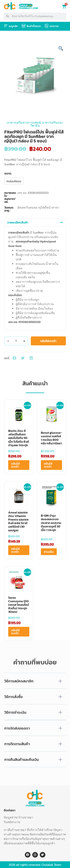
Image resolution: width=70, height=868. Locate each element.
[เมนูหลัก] (6, 26)
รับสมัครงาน (12, 822)
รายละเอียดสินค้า (18, 222)
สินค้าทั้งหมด (34, 26)
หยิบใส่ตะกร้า (48, 341)
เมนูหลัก (13, 26)
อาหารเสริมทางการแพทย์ (24, 122)
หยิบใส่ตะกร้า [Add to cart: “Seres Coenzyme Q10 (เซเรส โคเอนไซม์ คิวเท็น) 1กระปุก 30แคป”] (15, 632)
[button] (35, 222)
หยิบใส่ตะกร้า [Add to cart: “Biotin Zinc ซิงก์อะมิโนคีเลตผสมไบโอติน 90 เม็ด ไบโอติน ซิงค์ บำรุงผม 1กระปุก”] (15, 465)
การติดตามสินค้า (17, 744)
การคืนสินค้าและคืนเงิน (22, 760)
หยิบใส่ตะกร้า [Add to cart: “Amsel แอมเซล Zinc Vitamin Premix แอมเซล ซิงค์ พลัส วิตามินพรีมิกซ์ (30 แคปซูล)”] (15, 550)
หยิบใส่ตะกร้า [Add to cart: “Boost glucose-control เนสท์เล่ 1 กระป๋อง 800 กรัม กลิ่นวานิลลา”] (48, 465)
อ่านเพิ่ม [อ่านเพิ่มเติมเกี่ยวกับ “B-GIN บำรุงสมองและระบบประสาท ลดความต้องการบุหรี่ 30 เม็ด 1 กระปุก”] (49, 552)
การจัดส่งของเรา (17, 728)
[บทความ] (46, 26)
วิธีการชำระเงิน (15, 712)
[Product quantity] (16, 341)
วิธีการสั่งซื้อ (13, 697)
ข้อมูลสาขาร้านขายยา (18, 817)
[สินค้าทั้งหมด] (24, 26)
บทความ (54, 26)
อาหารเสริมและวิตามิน (47, 124)
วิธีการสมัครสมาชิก (19, 681)
